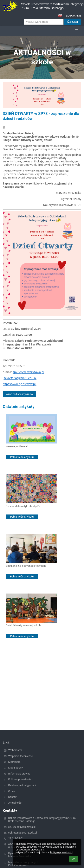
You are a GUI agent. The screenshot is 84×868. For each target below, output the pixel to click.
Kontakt (13, 797)
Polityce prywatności (61, 853)
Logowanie (74, 16)
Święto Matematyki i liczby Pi (23, 506)
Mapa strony (15, 768)
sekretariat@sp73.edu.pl (20, 378)
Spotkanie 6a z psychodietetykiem (26, 566)
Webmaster (15, 750)
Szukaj (72, 22)
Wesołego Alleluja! (17, 446)
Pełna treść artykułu (22, 457)
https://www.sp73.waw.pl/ (20, 384)
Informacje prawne (19, 774)
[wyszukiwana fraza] (44, 22)
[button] (60, 15)
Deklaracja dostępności (22, 785)
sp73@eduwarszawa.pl (28, 372)
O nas (12, 791)
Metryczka (14, 762)
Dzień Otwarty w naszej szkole (24, 625)
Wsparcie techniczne (21, 756)
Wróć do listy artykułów (19, 394)
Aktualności (15, 803)
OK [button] (74, 859)
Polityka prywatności (20, 779)
